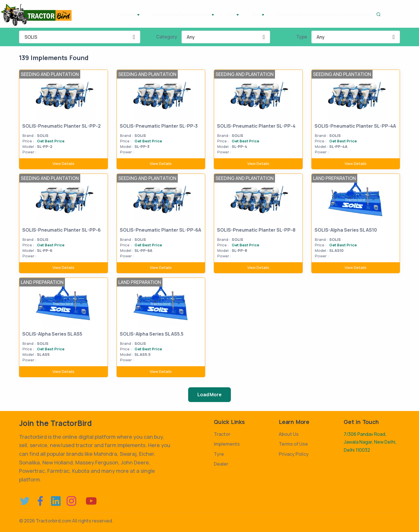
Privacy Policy (294, 454)
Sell (213, 15)
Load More (209, 395)
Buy (232, 15)
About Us (289, 434)
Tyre (162, 14)
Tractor (106, 15)
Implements (137, 14)
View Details (63, 163)
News (296, 14)
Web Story (321, 14)
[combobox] (80, 37)
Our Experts (353, 14)
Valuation (188, 15)
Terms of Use (293, 444)
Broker (274, 14)
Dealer (252, 14)
